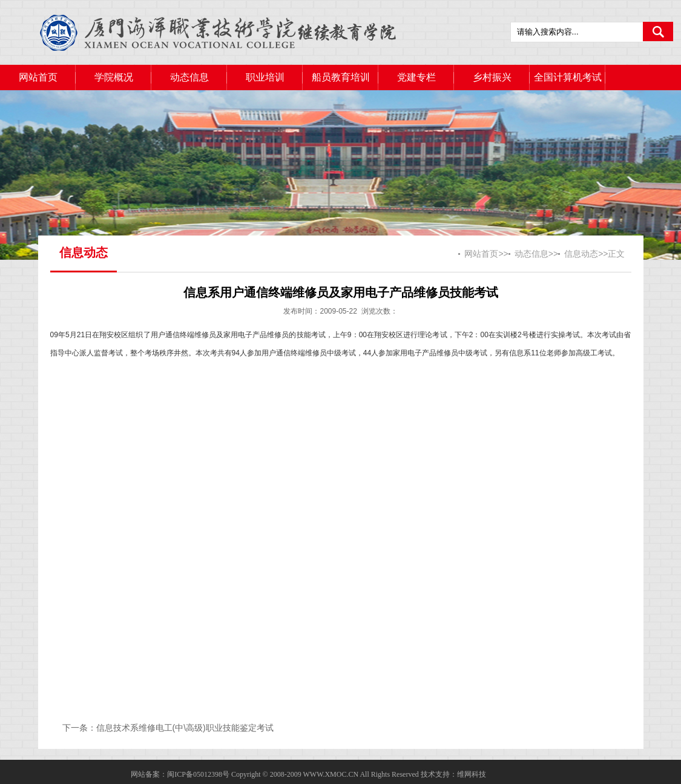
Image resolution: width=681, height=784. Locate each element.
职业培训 (265, 77)
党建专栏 (416, 77)
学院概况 (114, 77)
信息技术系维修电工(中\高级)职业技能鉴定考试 (185, 728)
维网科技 (472, 774)
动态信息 (189, 77)
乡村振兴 (492, 77)
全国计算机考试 (568, 77)
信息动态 (581, 254)
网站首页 (38, 77)
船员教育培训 (341, 77)
